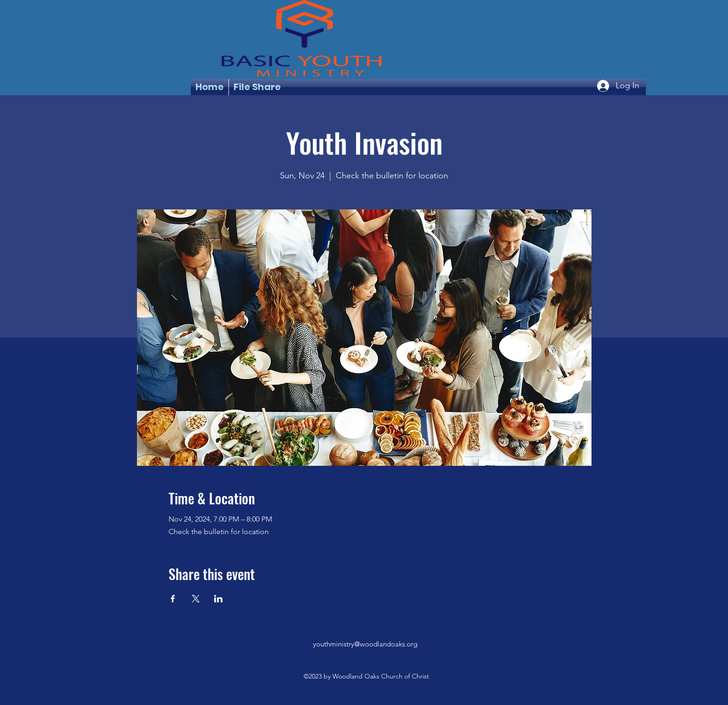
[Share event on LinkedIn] (218, 599)
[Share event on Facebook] (173, 599)
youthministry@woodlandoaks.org (365, 644)
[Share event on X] (196, 599)
